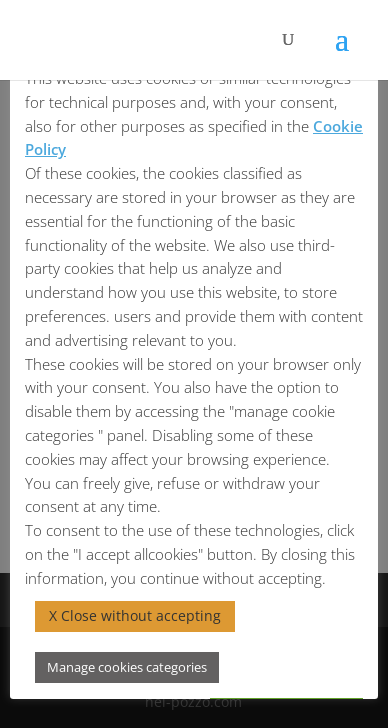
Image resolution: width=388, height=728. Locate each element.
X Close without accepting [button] (135, 615)
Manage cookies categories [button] (127, 667)
